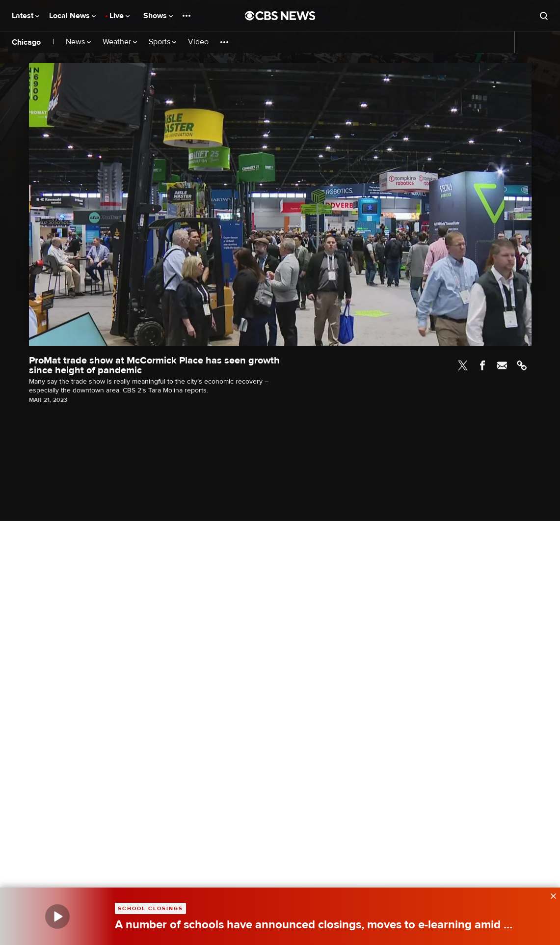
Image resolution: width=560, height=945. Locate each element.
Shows (158, 16)
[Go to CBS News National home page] (280, 16)
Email (502, 365)
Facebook (482, 365)
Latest (26, 16)
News (78, 42)
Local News (72, 16)
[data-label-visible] (550, 895)
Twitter (463, 365)
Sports (162, 42)
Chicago (26, 42)
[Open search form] (544, 16)
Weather (120, 42)
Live (120, 16)
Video (198, 42)
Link (522, 365)
